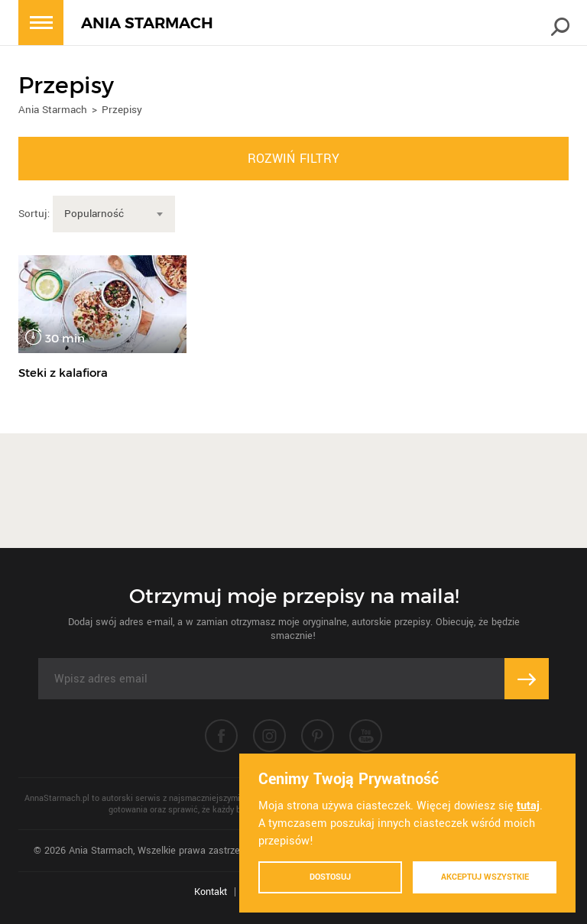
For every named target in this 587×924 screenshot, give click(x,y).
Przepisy (122, 110)
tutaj (528, 806)
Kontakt (211, 892)
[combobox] (114, 214)
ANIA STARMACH (147, 23)
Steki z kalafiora (63, 373)
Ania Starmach (53, 110)
